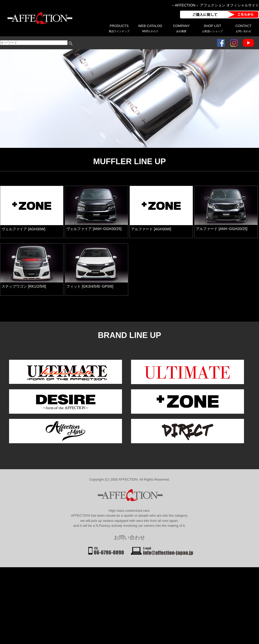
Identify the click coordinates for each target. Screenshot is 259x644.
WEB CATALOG (150, 28)
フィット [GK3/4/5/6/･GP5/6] (90, 286)
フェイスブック (221, 43)
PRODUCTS (119, 28)
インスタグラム (234, 43)
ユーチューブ (248, 43)
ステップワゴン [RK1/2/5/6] (24, 286)
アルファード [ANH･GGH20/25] (222, 229)
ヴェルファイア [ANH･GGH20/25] (94, 229)
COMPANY (181, 28)
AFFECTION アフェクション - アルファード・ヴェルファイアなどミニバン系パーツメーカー (39, 18)
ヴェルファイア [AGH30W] (23, 229)
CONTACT (243, 28)
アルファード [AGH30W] (151, 229)
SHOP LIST (212, 28)
